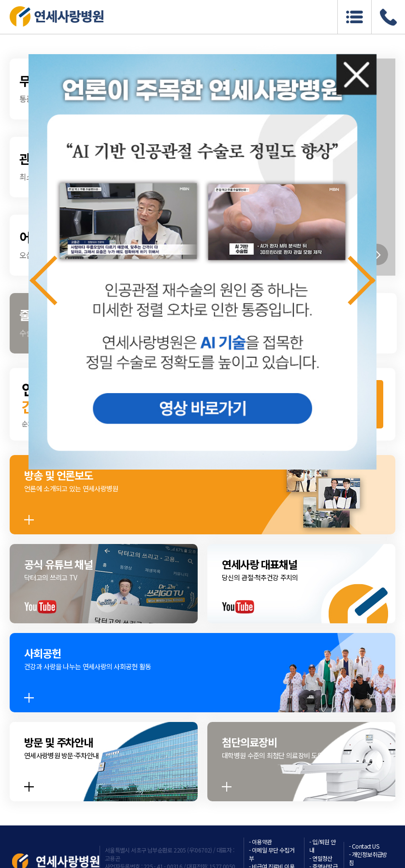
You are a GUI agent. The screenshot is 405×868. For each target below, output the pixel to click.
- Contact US (364, 846)
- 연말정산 (321, 858)
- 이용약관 (260, 842)
